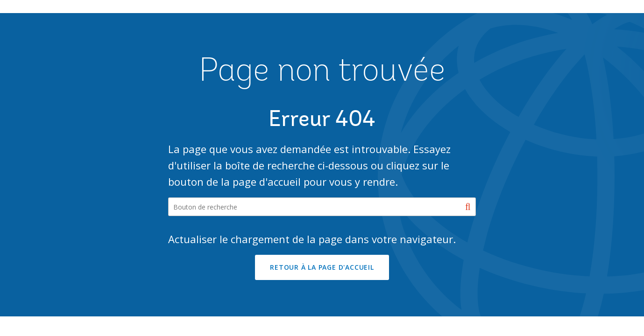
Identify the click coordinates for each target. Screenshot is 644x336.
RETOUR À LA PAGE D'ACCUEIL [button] (322, 267)
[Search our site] (322, 207)
